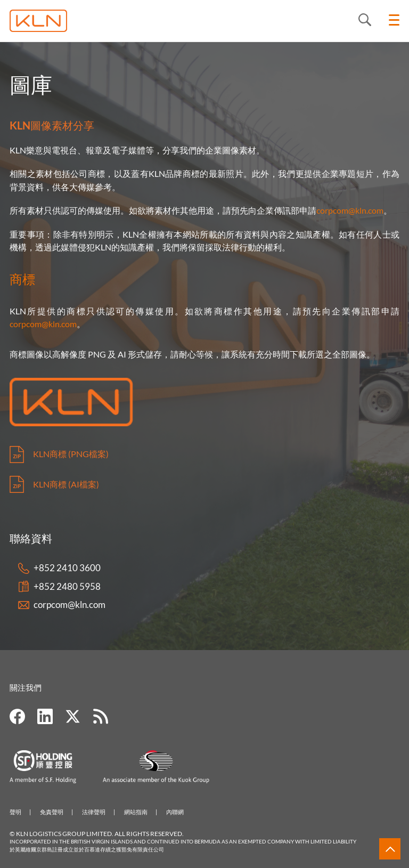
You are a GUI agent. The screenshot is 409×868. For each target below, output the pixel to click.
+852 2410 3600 (67, 568)
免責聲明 (52, 812)
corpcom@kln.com (350, 210)
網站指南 (136, 812)
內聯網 (175, 812)
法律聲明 (94, 812)
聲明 (15, 812)
